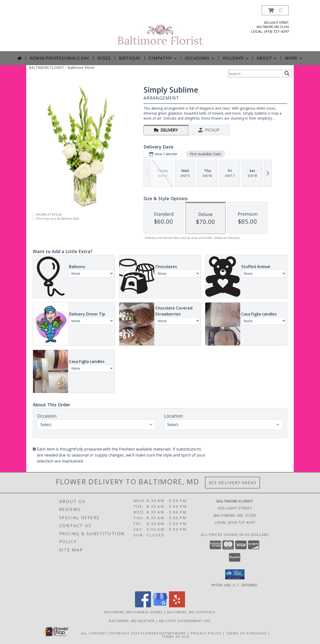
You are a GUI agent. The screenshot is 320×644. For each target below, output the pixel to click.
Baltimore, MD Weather (132, 621)
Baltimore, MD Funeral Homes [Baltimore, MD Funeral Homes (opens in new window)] (134, 612)
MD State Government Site (185, 621)
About (267, 58)
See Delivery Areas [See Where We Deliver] (233, 483)
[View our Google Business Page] (160, 606)
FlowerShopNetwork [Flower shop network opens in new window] (164, 633)
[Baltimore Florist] (160, 28)
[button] (275, 10)
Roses (104, 58)
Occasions (200, 58)
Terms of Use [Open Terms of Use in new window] (176, 636)
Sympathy (163, 58)
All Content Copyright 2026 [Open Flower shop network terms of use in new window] (110, 633)
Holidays (236, 58)
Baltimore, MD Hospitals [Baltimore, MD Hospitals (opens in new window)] (191, 612)
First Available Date (205, 154)
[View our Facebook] (143, 606)
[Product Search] (255, 74)
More (294, 58)
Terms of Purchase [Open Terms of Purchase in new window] (246, 633)
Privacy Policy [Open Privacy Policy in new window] (206, 633)
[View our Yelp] (177, 606)
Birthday (130, 58)
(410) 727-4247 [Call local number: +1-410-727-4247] (276, 31)
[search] (287, 73)
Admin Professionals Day (59, 58)
